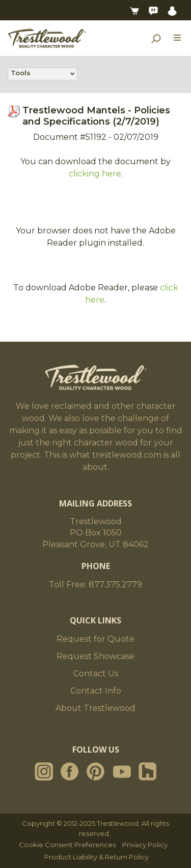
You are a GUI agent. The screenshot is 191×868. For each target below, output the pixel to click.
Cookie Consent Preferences (67, 845)
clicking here (95, 174)
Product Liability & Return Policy (97, 857)
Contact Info (96, 691)
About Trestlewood (95, 708)
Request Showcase (95, 656)
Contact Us (96, 674)
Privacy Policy (145, 845)
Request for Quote (95, 639)
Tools (21, 74)
